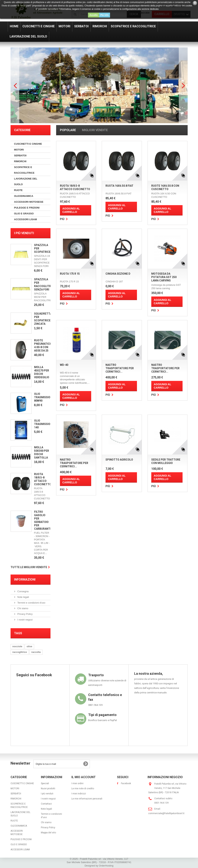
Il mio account (84, 777)
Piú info (105, 15)
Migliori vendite (95, 130)
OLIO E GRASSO (24, 214)
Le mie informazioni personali (87, 799)
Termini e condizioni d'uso (31, 603)
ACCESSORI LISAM (26, 219)
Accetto (93, 15)
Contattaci (46, 804)
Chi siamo (23, 608)
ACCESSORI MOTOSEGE (29, 202)
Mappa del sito (48, 833)
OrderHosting (106, 866)
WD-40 (64, 365)
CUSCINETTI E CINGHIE (28, 144)
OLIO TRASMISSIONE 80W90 (44, 397)
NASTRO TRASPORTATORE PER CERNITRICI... (120, 368)
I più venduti (24, 233)
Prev (15, 85)
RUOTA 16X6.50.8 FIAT (119, 186)
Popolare (68, 130)
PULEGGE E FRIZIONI (27, 208)
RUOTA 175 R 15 (70, 274)
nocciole (17, 646)
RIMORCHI (20, 161)
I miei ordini (77, 783)
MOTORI (19, 150)
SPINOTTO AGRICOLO (119, 460)
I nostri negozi (25, 620)
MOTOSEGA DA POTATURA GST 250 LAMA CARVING (164, 277)
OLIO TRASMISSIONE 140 (44, 424)
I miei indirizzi (79, 794)
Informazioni (25, 580)
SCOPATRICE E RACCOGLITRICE (24, 170)
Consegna (23, 591)
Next (183, 85)
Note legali (23, 597)
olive (29, 646)
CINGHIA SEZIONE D (118, 274)
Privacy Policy (25, 614)
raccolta (36, 652)
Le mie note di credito (83, 789)
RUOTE (18, 190)
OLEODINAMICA (24, 196)
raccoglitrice (20, 652)
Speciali (45, 783)
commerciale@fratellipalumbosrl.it (166, 813)
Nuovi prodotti (48, 789)
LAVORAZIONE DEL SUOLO (26, 181)
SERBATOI (20, 155)
